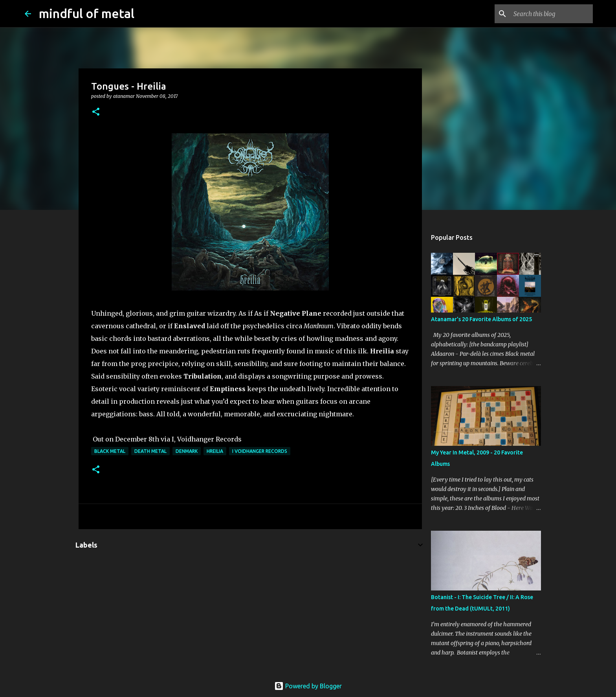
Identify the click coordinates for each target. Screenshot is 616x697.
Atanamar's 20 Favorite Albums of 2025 (481, 319)
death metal (150, 451)
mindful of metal (87, 13)
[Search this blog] (552, 14)
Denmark (187, 451)
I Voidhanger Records (260, 451)
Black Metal (110, 451)
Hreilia (215, 451)
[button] (96, 112)
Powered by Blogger (308, 686)
